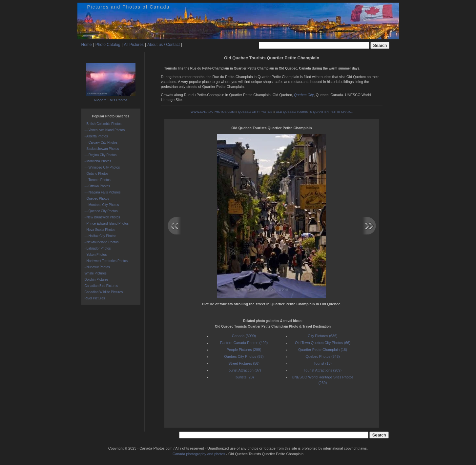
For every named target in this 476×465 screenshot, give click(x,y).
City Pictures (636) (322, 336)
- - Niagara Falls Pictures (103, 192)
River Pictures (95, 298)
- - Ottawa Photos (97, 186)
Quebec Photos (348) (323, 356)
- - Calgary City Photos (101, 142)
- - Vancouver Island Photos (105, 130)
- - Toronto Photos (98, 180)
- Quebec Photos (97, 199)
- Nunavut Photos (97, 267)
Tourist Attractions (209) (323, 370)
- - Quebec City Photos (101, 211)
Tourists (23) (244, 377)
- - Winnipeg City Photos (102, 167)
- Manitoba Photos (98, 161)
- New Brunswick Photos (102, 217)
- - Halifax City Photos (101, 236)
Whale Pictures (96, 273)
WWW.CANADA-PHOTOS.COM (213, 112)
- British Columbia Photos (103, 124)
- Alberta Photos (96, 136)
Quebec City (304, 95)
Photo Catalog (108, 45)
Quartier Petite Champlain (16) (323, 350)
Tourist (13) (323, 363)
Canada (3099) (244, 336)
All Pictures (134, 45)
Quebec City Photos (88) (244, 356)
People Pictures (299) (244, 350)
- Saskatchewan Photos (102, 149)
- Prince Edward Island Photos (107, 223)
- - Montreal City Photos (102, 205)
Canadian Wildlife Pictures (104, 292)
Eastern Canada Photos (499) (244, 343)
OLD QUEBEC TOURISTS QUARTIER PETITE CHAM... (314, 112)
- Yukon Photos (96, 255)
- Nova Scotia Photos (100, 230)
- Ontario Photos (97, 174)
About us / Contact (164, 45)
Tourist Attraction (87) (244, 370)
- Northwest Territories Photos (106, 261)
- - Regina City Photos (101, 155)
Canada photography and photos (199, 454)
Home (87, 45)
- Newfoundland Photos (102, 242)
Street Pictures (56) (244, 363)
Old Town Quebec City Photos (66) (323, 343)
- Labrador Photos (98, 248)
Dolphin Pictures (97, 280)
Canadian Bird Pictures (101, 286)
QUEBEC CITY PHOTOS (255, 112)
